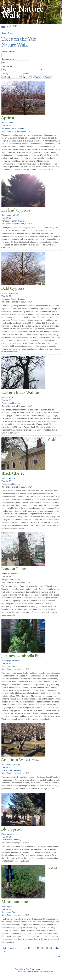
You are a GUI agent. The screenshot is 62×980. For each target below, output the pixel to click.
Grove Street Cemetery (11, 770)
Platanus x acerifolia (10, 574)
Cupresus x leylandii (10, 215)
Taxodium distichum (10, 293)
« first (4, 948)
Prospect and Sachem (11, 403)
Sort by (5, 74)
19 (4, 951)
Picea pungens (8, 834)
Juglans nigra (7, 397)
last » (58, 948)
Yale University (5, 3)
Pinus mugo (7, 906)
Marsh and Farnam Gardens (13, 128)
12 (29, 948)
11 (25, 948)
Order (26, 74)
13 (33, 948)
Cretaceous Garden (10, 666)
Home (4, 33)
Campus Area (8, 59)
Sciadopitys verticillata (11, 660)
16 (47, 948)
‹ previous (13, 948)
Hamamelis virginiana (11, 765)
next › (51, 948)
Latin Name (7, 66)
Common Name (8, 52)
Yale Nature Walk (22, 12)
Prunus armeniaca (9, 123)
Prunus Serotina (8, 478)
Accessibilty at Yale (22, 969)
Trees (10, 33)
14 (38, 948)
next (59, 956)
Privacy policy (35, 969)
